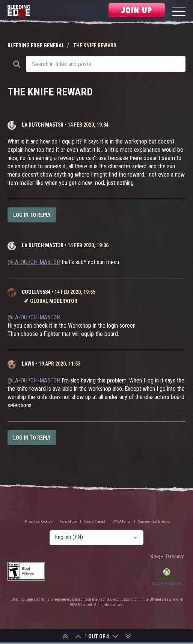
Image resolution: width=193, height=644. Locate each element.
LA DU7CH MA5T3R (43, 125)
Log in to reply (32, 215)
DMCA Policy (122, 522)
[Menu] (179, 13)
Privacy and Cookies (38, 522)
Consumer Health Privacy (154, 522)
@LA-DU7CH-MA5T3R (34, 262)
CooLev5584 (36, 292)
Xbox (167, 577)
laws (28, 364)
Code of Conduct (95, 522)
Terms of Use (68, 522)
